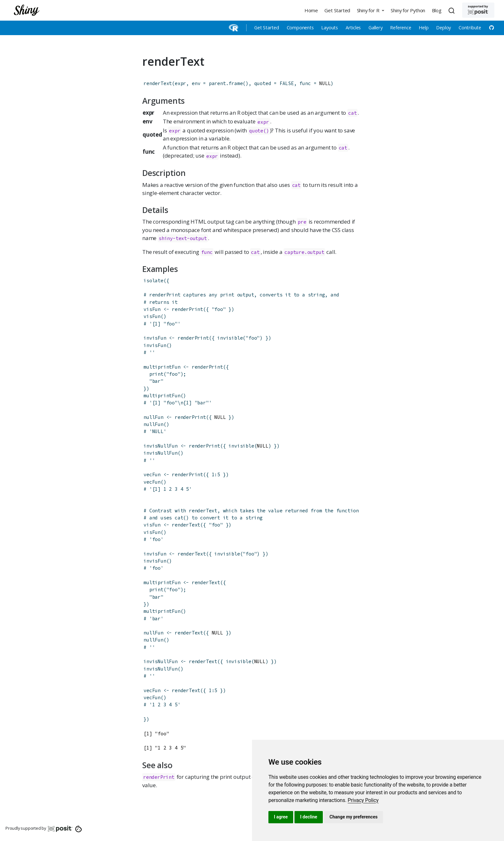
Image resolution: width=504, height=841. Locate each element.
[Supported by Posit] (478, 10)
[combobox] (453, 10)
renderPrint (187, 309)
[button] (370, 10)
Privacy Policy (363, 800)
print (156, 374)
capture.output (304, 252)
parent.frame (226, 83)
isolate (154, 280)
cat (296, 185)
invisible (230, 338)
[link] (363, 800)
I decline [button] (308, 817)
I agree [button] (281, 817)
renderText (158, 83)
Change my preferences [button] (354, 817)
